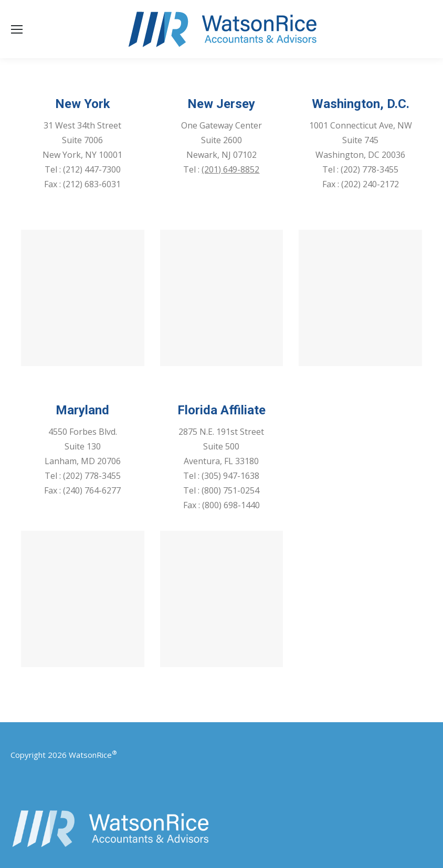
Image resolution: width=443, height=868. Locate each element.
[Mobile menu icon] (17, 29)
